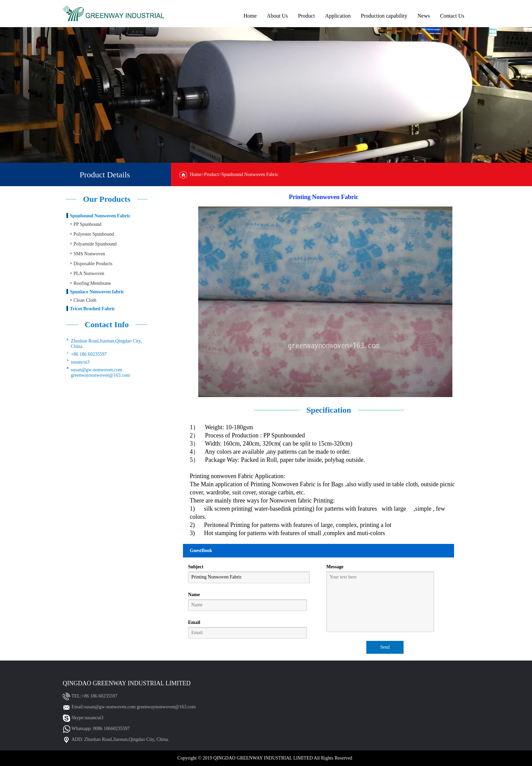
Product (306, 16)
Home (250, 16)
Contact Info (107, 325)
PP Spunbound (87, 224)
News (424, 16)
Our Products (107, 199)
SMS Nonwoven (89, 254)
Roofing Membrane (92, 283)
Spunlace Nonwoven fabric (97, 292)
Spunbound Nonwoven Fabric (100, 216)
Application (338, 16)
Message (335, 567)
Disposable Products (93, 264)
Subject (196, 567)
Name (194, 595)
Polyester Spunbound (94, 234)
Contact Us (452, 16)
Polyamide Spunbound (95, 244)
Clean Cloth (85, 300)
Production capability (384, 16)
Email (194, 622)
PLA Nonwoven (89, 273)
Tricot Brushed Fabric (93, 309)
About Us (278, 16)
